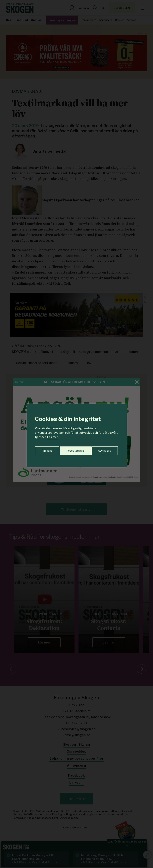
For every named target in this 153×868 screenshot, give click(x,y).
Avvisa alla (72, 450)
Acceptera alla (103, 450)
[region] (76, 434)
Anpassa (46, 450)
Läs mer (53, 437)
